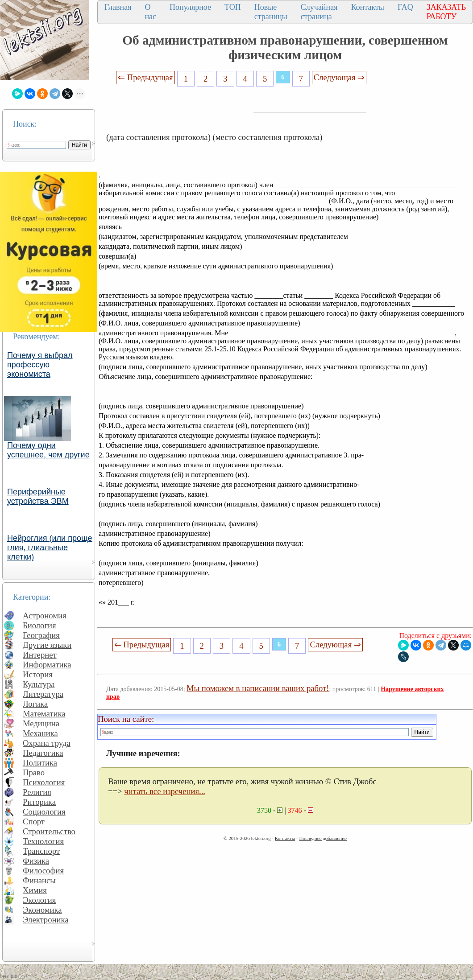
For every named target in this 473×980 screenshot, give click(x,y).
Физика (36, 861)
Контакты (368, 7)
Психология (44, 782)
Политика (40, 763)
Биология (39, 625)
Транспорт (41, 851)
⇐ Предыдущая (145, 77)
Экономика (42, 910)
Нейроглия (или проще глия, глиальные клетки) (50, 548)
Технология (43, 841)
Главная (118, 7)
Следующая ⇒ (339, 77)
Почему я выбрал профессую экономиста (40, 365)
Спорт (34, 821)
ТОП (233, 7)
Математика (44, 714)
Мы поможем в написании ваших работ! (258, 688)
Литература (43, 694)
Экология (39, 900)
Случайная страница (319, 12)
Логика (35, 704)
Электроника (46, 920)
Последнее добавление (323, 838)
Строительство (49, 831)
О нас (150, 12)
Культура (39, 684)
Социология (44, 812)
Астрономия (45, 616)
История (38, 674)
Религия (37, 792)
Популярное (190, 7)
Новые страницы (271, 12)
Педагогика (43, 753)
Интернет (40, 655)
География (41, 635)
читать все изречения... (165, 791)
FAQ (405, 7)
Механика (40, 733)
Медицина (41, 723)
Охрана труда (47, 743)
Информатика (47, 665)
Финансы (39, 880)
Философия (43, 871)
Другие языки (47, 645)
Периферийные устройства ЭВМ (38, 496)
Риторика (39, 802)
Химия (35, 890)
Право (34, 772)
